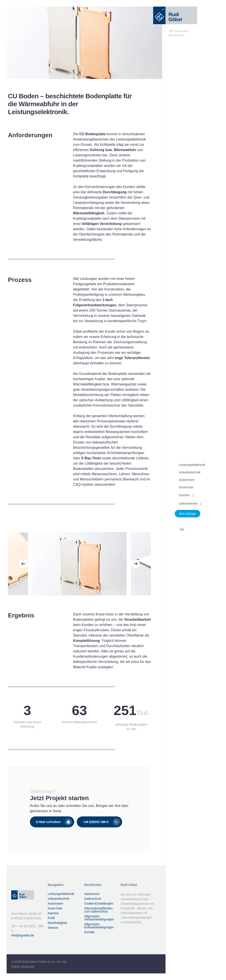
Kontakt (89, 932)
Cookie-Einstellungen (99, 903)
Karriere (53, 913)
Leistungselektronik (61, 894)
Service (53, 928)
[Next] (136, 564)
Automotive (55, 903)
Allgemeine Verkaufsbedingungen (99, 918)
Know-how (55, 908)
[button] (52, 822)
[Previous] (23, 564)
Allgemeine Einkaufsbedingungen (99, 926)
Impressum (92, 894)
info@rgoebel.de (23, 935)
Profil (51, 918)
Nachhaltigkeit (57, 923)
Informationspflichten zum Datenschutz (98, 910)
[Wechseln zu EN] (182, 529)
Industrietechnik (59, 899)
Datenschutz (93, 899)
